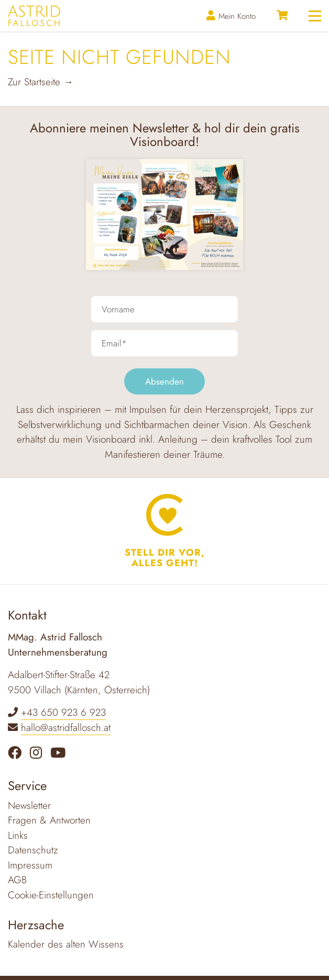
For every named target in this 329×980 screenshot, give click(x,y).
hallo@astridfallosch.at (66, 728)
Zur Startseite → (41, 82)
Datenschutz (33, 850)
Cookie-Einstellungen (51, 895)
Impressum (30, 865)
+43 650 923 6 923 (63, 712)
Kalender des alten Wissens (66, 944)
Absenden (165, 381)
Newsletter (29, 806)
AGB (17, 880)
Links (18, 835)
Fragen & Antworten (49, 820)
